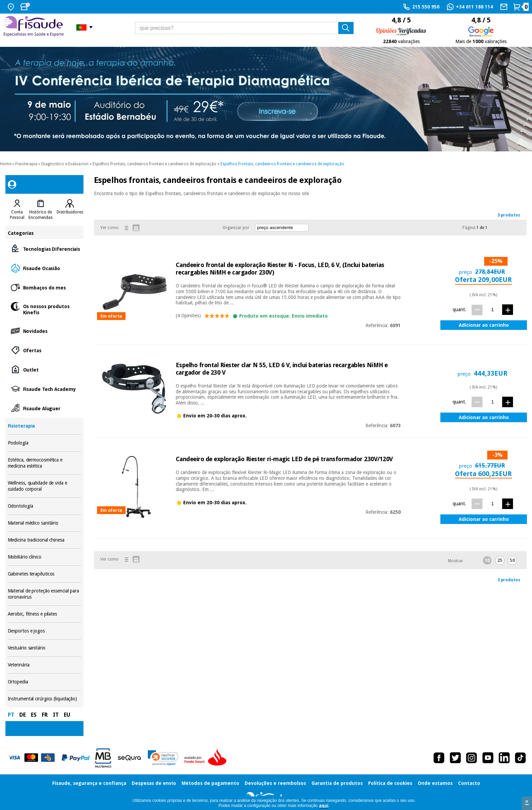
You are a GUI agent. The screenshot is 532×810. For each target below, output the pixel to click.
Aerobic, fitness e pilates (45, 614)
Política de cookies (390, 783)
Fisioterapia (26, 164)
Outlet (45, 369)
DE (23, 715)
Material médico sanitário (45, 523)
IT (56, 715)
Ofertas (45, 350)
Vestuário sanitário (45, 648)
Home (6, 164)
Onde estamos (435, 783)
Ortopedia (45, 682)
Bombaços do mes (45, 287)
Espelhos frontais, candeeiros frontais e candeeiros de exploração (155, 164)
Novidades (45, 331)
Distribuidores (70, 212)
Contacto (469, 783)
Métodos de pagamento (210, 783)
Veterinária (45, 665)
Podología (45, 443)
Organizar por (236, 228)
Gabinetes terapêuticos (45, 574)
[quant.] (492, 310)
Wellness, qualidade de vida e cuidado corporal (45, 486)
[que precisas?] (245, 28)
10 (487, 560)
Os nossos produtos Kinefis (45, 309)
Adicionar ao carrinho (484, 325)
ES (34, 715)
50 (512, 560)
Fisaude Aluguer (45, 408)
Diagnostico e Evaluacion (65, 164)
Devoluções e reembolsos (275, 783)
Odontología (45, 506)
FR (45, 715)
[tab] (17, 210)
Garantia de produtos (337, 783)
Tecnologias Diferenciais (45, 249)
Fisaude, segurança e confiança (89, 783)
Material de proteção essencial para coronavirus (45, 594)
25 (500, 560)
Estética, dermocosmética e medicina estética (45, 463)
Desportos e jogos (45, 631)
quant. (459, 309)
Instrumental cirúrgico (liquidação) (45, 699)
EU (67, 715)
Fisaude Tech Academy (45, 389)
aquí (324, 806)
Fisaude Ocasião (45, 268)
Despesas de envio (154, 783)
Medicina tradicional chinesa (45, 540)
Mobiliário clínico (45, 557)
